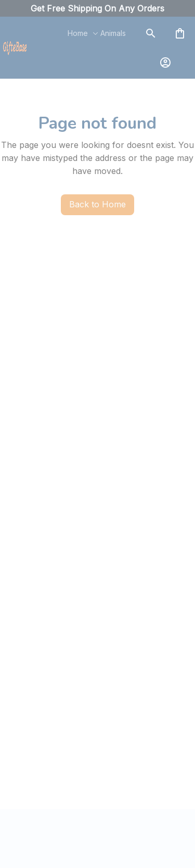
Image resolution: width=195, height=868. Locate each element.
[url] (97, 9)
